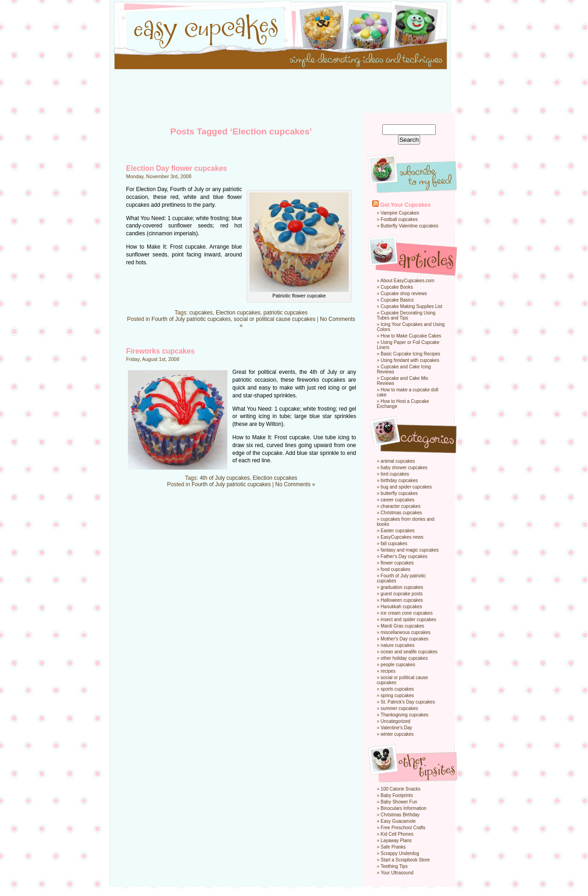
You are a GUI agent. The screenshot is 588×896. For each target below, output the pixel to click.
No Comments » (295, 484)
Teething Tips (394, 866)
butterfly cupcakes (399, 493)
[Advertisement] (294, 92)
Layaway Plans (396, 841)
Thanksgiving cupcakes (404, 715)
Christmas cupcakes (401, 513)
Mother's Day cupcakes (404, 639)
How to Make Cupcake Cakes (411, 336)
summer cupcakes (399, 708)
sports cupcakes (397, 689)
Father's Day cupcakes (404, 556)
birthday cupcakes (399, 480)
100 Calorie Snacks (401, 789)
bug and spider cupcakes (406, 487)
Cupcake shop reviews (404, 294)
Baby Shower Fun (399, 802)
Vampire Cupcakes (400, 213)
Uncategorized (395, 721)
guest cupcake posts (401, 594)
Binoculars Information (404, 808)
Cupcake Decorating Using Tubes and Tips (406, 315)
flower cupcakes (397, 563)
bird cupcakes (395, 474)
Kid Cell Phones (397, 834)
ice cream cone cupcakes (406, 613)
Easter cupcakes (398, 531)
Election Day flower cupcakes (176, 168)
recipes (388, 671)
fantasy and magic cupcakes (409, 550)
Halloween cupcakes (402, 600)
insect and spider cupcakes (408, 620)
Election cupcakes (238, 313)
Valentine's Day (396, 728)
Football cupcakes (399, 219)
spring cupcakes (397, 695)
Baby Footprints (397, 795)
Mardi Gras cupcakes (402, 626)
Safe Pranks (393, 847)
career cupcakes (397, 500)
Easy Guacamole (398, 821)
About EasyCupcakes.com (407, 281)
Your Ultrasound (397, 873)
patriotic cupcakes (285, 313)
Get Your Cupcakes (405, 205)
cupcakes (201, 313)
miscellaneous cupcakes (405, 632)
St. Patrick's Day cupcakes (408, 702)
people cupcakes (398, 665)
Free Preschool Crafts (403, 828)
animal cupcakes (398, 461)
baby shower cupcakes (404, 468)
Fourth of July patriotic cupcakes (191, 319)
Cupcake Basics (397, 300)
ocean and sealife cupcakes (409, 652)
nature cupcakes (397, 645)
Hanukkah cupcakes (401, 607)
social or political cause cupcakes (274, 319)
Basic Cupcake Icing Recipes (410, 354)
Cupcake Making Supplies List (411, 306)
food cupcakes (395, 569)
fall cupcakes (394, 544)
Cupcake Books (397, 287)
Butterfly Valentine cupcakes (409, 226)
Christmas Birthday (400, 815)
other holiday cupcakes (404, 658)
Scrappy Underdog (400, 853)
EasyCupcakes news (402, 537)
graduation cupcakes (402, 587)
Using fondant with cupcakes (410, 360)
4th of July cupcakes (225, 478)
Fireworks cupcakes (160, 351)
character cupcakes (401, 506)
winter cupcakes (397, 734)
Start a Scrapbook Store (405, 860)
